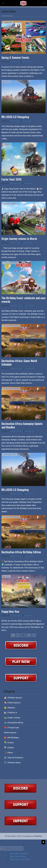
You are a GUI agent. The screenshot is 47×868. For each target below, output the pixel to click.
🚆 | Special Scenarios (14, 758)
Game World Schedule (19, 854)
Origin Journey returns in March (19, 238)
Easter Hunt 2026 (11, 179)
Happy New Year (10, 611)
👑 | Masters (8, 22)
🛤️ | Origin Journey (10, 204)
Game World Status (18, 856)
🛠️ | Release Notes (10, 455)
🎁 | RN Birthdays (12, 738)
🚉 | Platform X (11, 713)
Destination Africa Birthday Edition (21, 552)
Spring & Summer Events (15, 57)
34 (29, 635)
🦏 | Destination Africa (11, 326)
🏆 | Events (7, 144)
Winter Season (10, 733)
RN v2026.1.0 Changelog (15, 490)
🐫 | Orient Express (12, 703)
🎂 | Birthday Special (10, 263)
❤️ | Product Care (12, 728)
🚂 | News (6, 82)
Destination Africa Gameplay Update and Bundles (22, 425)
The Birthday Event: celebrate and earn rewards (23, 300)
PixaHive (38, 836)
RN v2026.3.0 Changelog (15, 117)
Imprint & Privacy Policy (20, 859)
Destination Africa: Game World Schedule (19, 362)
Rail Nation (27, 62)
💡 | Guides (9, 748)
